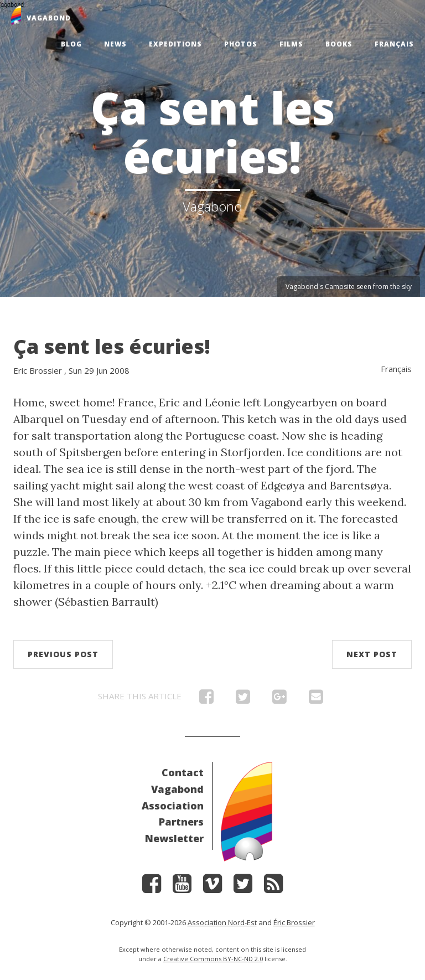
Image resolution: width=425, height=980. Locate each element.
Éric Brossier (294, 922)
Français (394, 44)
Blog (71, 44)
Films (291, 44)
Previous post (63, 654)
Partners (181, 822)
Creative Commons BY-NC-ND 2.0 (213, 959)
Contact (183, 772)
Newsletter (174, 838)
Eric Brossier (38, 370)
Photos (241, 44)
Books (339, 44)
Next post (372, 654)
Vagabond (177, 789)
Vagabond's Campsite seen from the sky (349, 287)
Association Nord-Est (222, 922)
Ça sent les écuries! (112, 346)
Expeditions (175, 44)
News (115, 44)
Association (173, 806)
